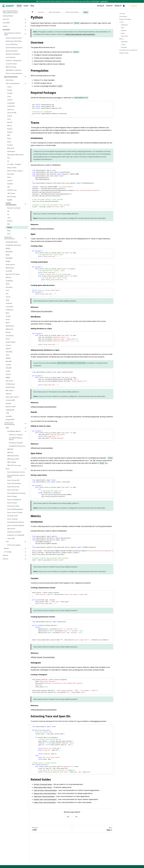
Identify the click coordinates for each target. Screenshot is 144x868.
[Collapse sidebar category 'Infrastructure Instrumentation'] (25, 424)
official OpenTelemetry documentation (80, 34)
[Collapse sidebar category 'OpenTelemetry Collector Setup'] (25, 34)
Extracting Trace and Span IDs (128, 50)
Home (104, 6)
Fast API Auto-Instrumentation (45, 790)
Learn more (104, 1)
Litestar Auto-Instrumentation (45, 799)
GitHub (113, 6)
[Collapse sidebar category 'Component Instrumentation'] (25, 238)
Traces (122, 22)
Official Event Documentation (42, 448)
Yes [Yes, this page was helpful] (68, 817)
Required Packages (125, 19)
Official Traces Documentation (42, 229)
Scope (26, 6)
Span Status (124, 36)
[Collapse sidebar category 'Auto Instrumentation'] (25, 83)
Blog (32, 6)
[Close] (142, 1)
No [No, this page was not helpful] (76, 817)
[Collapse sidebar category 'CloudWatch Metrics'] (25, 431)
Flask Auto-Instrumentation (44, 796)
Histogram (124, 47)
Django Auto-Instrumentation (45, 793)
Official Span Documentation (42, 311)
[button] (14, 19)
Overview (122, 14)
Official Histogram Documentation (44, 710)
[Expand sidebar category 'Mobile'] (25, 548)
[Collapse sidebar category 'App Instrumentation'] (25, 77)
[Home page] (32, 12)
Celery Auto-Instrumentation (45, 802)
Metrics (122, 39)
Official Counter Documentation (43, 657)
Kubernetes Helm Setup (43, 787)
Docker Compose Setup (43, 784)
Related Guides (124, 53)
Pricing (96, 6)
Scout (19, 6)
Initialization (124, 25)
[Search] (133, 6)
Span (122, 28)
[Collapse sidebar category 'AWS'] (25, 428)
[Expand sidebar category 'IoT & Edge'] (25, 552)
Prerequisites (123, 16)
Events (123, 33)
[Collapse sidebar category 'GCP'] (25, 542)
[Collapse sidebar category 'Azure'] (25, 469)
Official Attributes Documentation (43, 407)
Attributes (124, 31)
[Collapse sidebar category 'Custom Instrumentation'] (25, 204)
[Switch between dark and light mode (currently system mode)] (119, 6)
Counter (123, 44)
